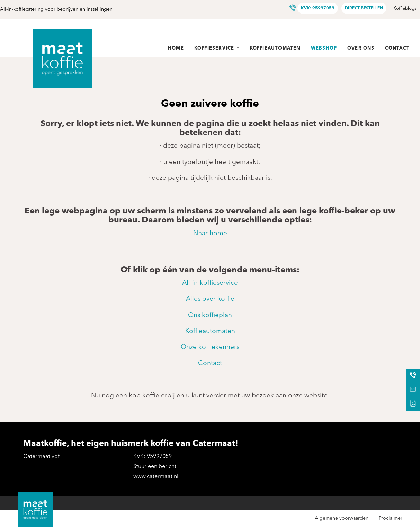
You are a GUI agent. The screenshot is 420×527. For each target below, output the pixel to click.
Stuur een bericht (155, 467)
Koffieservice (217, 48)
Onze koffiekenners (210, 347)
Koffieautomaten (275, 48)
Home (176, 48)
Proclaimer (391, 518)
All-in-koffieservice (210, 283)
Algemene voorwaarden (342, 518)
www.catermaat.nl (156, 477)
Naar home (210, 234)
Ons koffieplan (210, 315)
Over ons (361, 48)
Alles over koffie (210, 299)
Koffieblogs (405, 8)
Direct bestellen (364, 8)
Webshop (324, 48)
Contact (397, 48)
